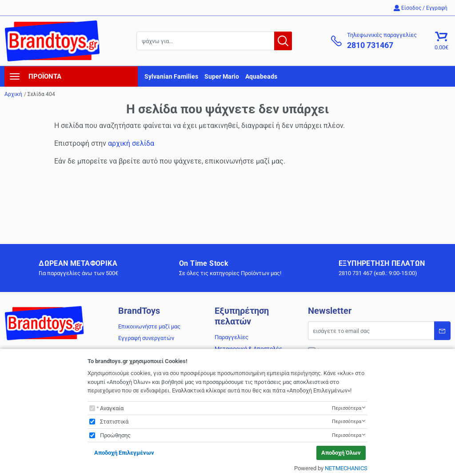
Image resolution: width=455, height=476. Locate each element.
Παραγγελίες (231, 337)
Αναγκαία (112, 408)
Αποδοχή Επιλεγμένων (124, 453)
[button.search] (283, 41)
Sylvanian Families (171, 76)
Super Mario (222, 76)
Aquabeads (261, 76)
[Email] (379, 331)
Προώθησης (115, 435)
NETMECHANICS (346, 468)
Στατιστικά (114, 422)
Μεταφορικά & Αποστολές (248, 349)
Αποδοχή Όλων (341, 453)
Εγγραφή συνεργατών (146, 338)
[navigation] (71, 76)
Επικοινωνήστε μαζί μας (149, 326)
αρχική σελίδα (131, 143)
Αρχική (13, 94)
